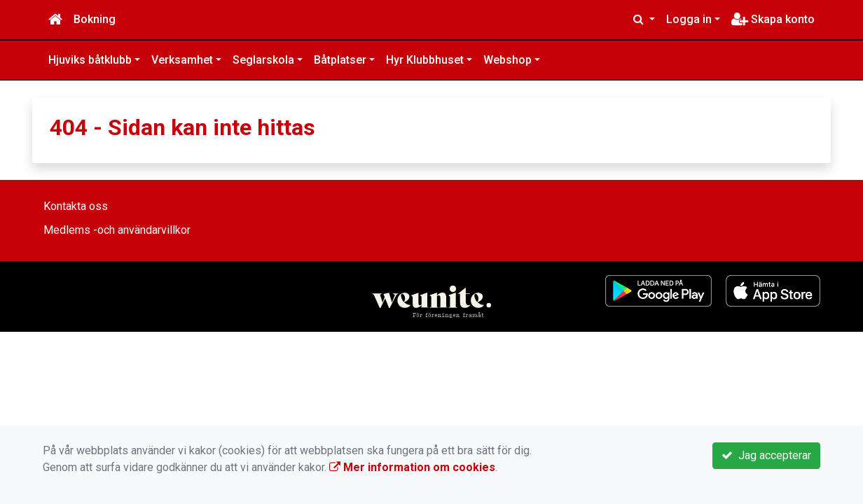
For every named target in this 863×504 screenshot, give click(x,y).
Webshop (508, 60)
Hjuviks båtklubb (90, 60)
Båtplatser (340, 60)
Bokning (95, 19)
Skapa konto (773, 19)
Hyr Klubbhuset (425, 60)
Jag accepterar (766, 455)
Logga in (689, 19)
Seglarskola (263, 60)
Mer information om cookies (412, 467)
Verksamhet (182, 60)
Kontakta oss (76, 206)
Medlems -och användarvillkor (117, 230)
